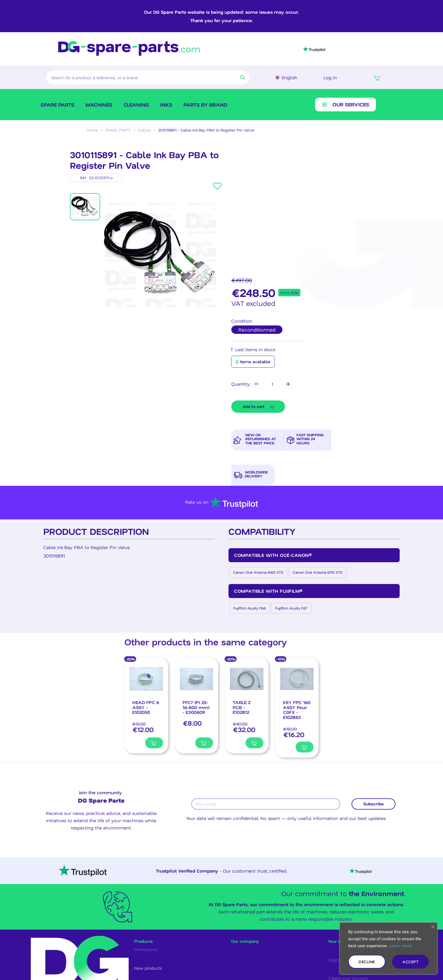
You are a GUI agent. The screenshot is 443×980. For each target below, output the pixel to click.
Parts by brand (205, 105)
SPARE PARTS (57, 105)
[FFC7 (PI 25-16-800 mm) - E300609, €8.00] (197, 705)
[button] (377, 78)
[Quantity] (272, 384)
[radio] (257, 330)
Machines (99, 105)
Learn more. (401, 946)
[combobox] (136, 78)
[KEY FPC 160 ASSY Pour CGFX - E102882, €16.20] (297, 707)
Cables (144, 130)
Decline (367, 962)
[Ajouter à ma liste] (135, 743)
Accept (410, 962)
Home (92, 130)
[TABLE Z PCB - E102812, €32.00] (247, 705)
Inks (166, 105)
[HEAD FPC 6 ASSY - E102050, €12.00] (146, 705)
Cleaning (136, 105)
